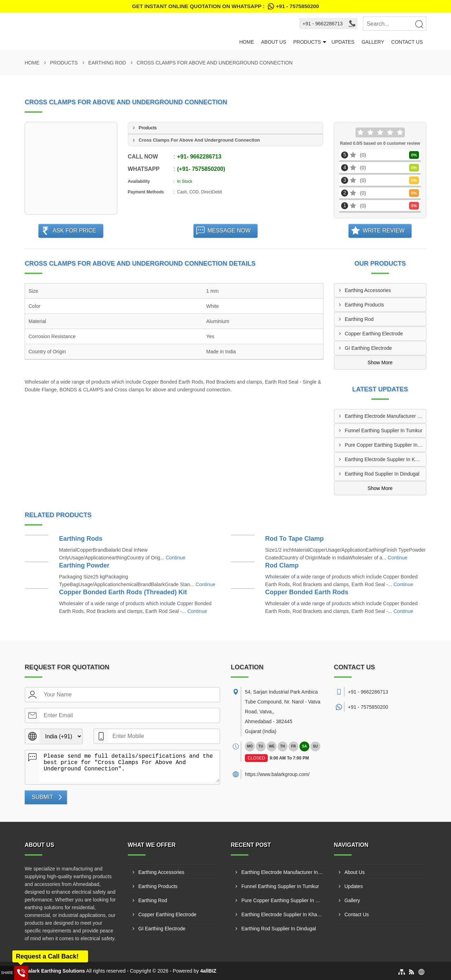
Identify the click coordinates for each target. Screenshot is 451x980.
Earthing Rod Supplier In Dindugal (382, 474)
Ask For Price (74, 231)
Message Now (229, 231)
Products (307, 42)
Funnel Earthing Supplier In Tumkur (384, 430)
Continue (175, 558)
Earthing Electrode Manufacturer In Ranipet (386, 416)
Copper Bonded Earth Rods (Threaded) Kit (123, 592)
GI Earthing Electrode (369, 348)
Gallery (373, 42)
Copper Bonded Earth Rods (307, 592)
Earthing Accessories (368, 290)
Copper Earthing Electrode (374, 334)
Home (247, 42)
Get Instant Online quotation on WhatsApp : (225, 6)
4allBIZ (208, 971)
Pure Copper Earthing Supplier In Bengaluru (386, 445)
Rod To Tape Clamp (295, 539)
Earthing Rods (81, 539)
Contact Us (407, 42)
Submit (42, 797)
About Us (274, 42)
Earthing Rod (107, 63)
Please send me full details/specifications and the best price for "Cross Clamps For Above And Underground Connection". (129, 766)
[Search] (419, 24)
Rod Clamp (282, 565)
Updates (343, 42)
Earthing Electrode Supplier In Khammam (386, 459)
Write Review (384, 231)
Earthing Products (364, 305)
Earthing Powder (84, 565)
